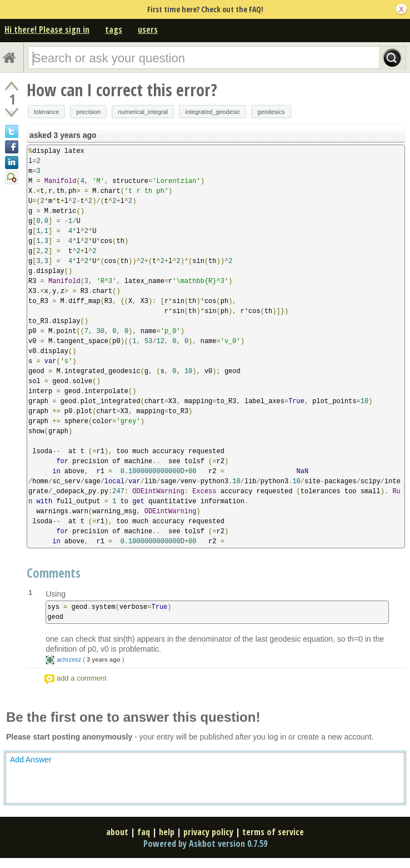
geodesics (271, 112)
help (167, 832)
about (117, 832)
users (148, 29)
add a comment (82, 678)
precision (88, 112)
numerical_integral (143, 112)
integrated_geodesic (212, 112)
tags (114, 29)
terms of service (273, 832)
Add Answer (31, 760)
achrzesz (69, 659)
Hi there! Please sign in (47, 29)
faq (144, 832)
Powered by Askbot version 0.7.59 (205, 844)
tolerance (46, 112)
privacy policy (208, 832)
